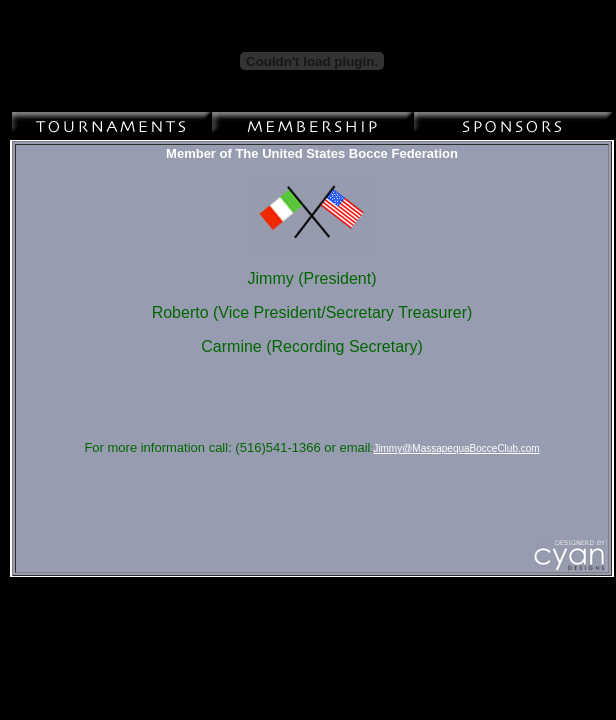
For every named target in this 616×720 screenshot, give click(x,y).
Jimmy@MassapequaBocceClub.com (456, 448)
